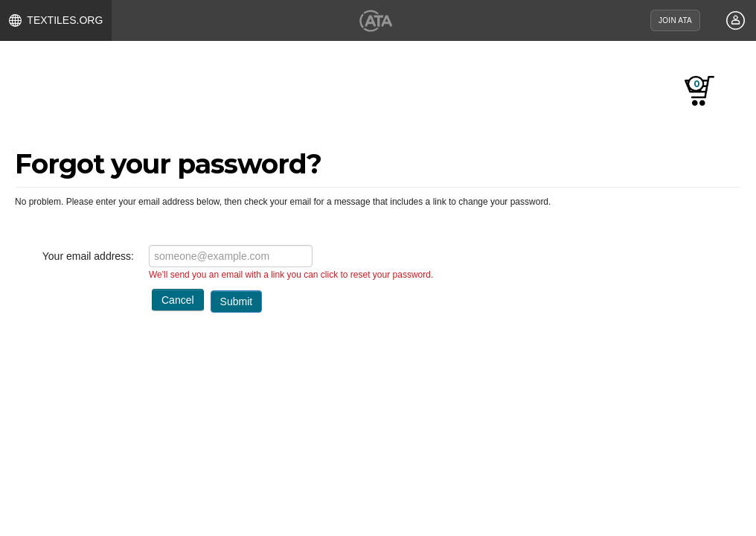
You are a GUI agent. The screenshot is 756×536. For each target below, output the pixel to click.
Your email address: (88, 256)
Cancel (178, 300)
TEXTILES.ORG (56, 20)
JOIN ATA (675, 20)
